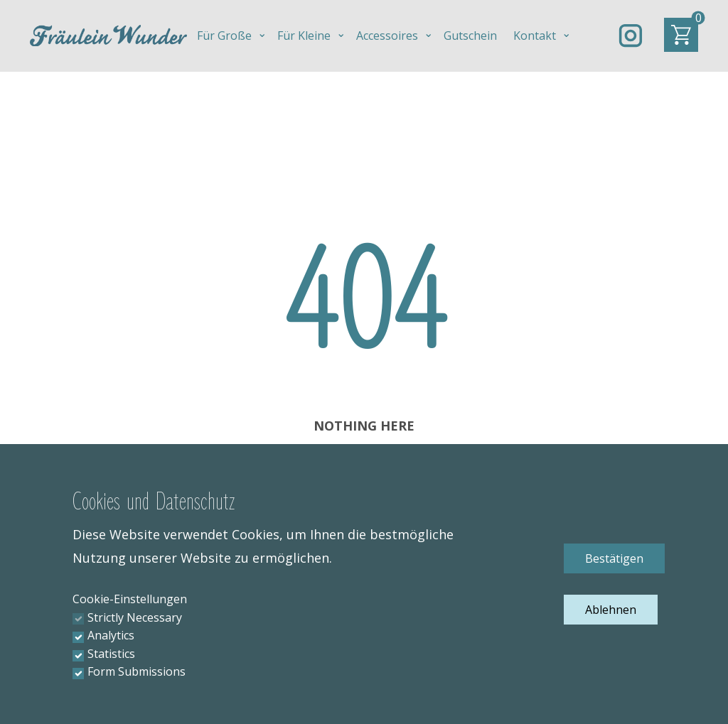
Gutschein (470, 36)
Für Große (224, 36)
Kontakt (535, 36)
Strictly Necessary (135, 617)
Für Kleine (304, 36)
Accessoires (387, 36)
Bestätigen (614, 558)
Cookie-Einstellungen (130, 599)
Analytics (111, 635)
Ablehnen (611, 610)
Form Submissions (136, 671)
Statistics (111, 654)
